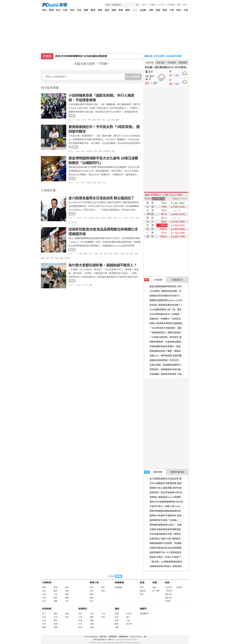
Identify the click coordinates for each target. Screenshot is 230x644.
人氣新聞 (153, 280)
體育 (128, 10)
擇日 (142, 594)
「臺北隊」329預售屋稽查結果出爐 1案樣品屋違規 (175, 562)
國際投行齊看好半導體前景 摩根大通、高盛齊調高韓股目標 (179, 516)
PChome (161, 5)
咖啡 (85, 254)
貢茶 (52, 258)
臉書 (113, 120)
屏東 (89, 120)
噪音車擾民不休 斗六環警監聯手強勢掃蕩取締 (172, 552)
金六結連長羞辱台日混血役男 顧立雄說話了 (171, 479)
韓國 (57, 258)
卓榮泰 (103, 218)
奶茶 (90, 254)
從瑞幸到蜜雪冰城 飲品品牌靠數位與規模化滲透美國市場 (178, 548)
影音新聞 (47, 609)
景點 (98, 120)
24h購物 (152, 5)
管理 (117, 624)
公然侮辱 (91, 218)
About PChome (136, 637)
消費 (151, 10)
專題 (51, 10)
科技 (79, 10)
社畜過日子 (177, 280)
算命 (142, 587)
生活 (135, 10)
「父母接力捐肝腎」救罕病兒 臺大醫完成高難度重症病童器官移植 (182, 337)
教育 (115, 218)
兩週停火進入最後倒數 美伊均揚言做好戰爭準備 (173, 488)
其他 (67, 617)
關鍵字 (143, 609)
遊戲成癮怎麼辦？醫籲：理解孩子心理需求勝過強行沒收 (177, 351)
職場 (93, 10)
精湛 (132, 254)
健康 (114, 10)
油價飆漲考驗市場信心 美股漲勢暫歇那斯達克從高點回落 (178, 566)
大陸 (186, 10)
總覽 (117, 614)
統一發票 (156, 591)
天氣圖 (168, 601)
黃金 (99, 183)
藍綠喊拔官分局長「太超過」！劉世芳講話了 (172, 520)
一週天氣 (169, 591)
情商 (67, 591)
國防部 (110, 218)
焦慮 (127, 254)
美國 (136, 254)
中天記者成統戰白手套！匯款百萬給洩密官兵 (172, 534)
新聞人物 (94, 582)
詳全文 (72, 116)
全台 (78, 151)
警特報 (179, 587)
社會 (65, 10)
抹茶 (101, 254)
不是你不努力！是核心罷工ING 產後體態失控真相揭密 (176, 506)
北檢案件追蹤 (174, 56)
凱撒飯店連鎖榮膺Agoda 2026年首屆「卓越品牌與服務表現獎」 (181, 300)
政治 (58, 10)
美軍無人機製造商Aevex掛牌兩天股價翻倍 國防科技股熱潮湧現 (181, 497)
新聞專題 (119, 582)
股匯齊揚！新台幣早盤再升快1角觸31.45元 (171, 492)
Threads (79, 218)
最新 (44, 587)
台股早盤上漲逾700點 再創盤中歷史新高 (170, 539)
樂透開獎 (183, 63)
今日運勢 (159, 56)
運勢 (100, 10)
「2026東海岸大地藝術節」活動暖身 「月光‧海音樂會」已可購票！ (184, 328)
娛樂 (121, 10)
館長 (95, 183)
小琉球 (83, 120)
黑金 (104, 183)
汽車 (172, 10)
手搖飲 (96, 254)
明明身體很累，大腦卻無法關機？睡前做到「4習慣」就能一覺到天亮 (184, 342)
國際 (86, 10)
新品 (111, 254)
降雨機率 (107, 151)
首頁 (44, 10)
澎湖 (108, 120)
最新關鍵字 (144, 614)
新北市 (89, 183)
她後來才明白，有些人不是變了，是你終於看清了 (174, 557)
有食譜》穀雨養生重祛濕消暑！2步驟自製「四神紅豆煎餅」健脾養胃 (184, 305)
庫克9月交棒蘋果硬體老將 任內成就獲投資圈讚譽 (81, 56)
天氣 (78, 120)
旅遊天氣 (169, 594)
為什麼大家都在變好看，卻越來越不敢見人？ (103, 265)
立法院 (125, 218)
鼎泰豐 (67, 258)
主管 (85, 218)
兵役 (98, 218)
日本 (120, 218)
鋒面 (100, 151)
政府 (179, 10)
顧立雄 (74, 222)
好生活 (129, 614)
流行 (67, 601)
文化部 (83, 183)
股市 (144, 5)
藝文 (128, 617)
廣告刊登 (103, 637)
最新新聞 (153, 472)
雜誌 (165, 10)
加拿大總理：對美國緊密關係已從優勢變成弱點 (173, 365)
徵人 (145, 637)
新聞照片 (83, 609)
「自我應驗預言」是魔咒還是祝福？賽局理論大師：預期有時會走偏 (183, 333)
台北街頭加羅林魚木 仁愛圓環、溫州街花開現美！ (174, 314)
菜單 (47, 258)
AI (77, 254)
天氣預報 (89, 151)
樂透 (154, 587)
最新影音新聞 (177, 472)
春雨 (95, 151)
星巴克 (116, 254)
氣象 (167, 582)
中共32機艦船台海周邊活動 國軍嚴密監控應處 (172, 483)
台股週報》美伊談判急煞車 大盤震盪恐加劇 (171, 374)
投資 (117, 620)
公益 (128, 620)
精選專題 (118, 587)
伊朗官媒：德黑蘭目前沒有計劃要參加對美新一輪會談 (176, 369)
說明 (179, 5)
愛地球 (129, 624)
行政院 (132, 218)
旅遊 (158, 10)
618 (77, 183)
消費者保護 (112, 637)
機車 (103, 120)
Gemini (79, 285)
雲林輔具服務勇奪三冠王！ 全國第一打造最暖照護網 (175, 525)
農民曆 (149, 56)
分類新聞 (47, 582)
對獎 (155, 582)
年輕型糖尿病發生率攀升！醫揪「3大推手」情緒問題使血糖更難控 (182, 346)
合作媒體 (171, 5)
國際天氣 (169, 598)
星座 (107, 10)
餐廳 (118, 120)
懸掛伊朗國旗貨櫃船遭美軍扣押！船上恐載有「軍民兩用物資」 (181, 511)
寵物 (67, 587)
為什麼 (85, 285)
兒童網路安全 (123, 637)
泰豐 (122, 254)
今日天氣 (149, 63)
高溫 (113, 151)
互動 (81, 254)
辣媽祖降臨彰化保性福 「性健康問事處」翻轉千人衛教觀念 (179, 543)
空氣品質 (161, 63)
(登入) (185, 5)
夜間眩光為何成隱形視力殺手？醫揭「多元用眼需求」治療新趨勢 (182, 296)
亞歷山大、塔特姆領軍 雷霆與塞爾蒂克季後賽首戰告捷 (177, 356)
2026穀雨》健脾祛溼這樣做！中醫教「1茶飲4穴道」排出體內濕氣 (182, 291)
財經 (72, 10)
